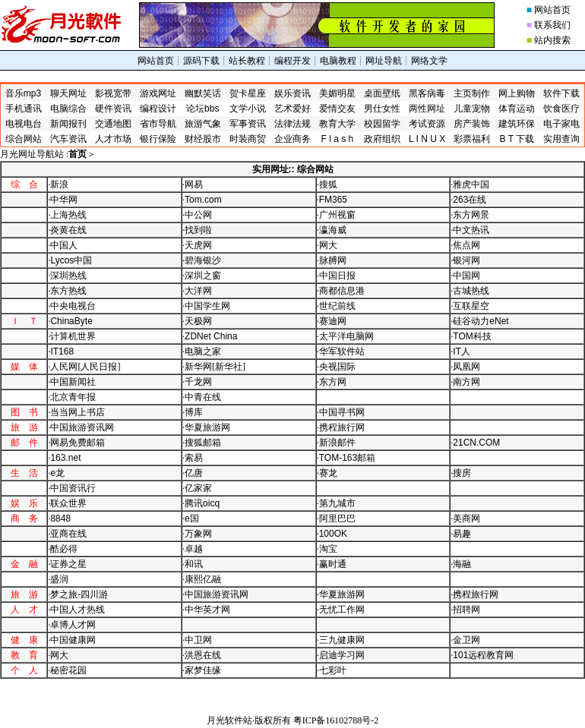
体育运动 (517, 109)
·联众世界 (67, 503)
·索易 (193, 458)
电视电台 (24, 124)
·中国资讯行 (72, 488)
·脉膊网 (332, 260)
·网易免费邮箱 (76, 443)
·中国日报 (336, 276)
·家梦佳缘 (202, 670)
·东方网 (332, 382)
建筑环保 (517, 124)
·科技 (471, 336)
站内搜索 (552, 40)
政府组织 (382, 139)
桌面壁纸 (382, 93)
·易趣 (461, 534)
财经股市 (203, 139)
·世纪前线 (336, 306)
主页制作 (472, 93)
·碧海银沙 (202, 260)
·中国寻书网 (341, 412)
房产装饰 (472, 124)
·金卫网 (465, 640)
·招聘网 (465, 610)
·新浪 (58, 184)
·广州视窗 (336, 215)
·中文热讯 (470, 230)
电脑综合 (68, 109)
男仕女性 (382, 109)
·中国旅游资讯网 (81, 427)
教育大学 (337, 124)
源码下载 (201, 61)
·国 (191, 518)
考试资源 (427, 124)
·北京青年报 (72, 397)
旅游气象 (203, 124)
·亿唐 (193, 473)
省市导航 (158, 124)
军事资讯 (248, 124)
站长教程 (247, 61)
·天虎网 (197, 245)
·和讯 (193, 564)
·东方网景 (470, 215)
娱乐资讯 (292, 93)
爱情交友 (337, 109)
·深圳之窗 (202, 276)
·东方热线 (67, 291)
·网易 (193, 184)
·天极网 (197, 321)
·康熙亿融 (202, 579)
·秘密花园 (67, 670)
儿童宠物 (472, 109)
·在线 (468, 200)
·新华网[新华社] (214, 367)
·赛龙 (327, 473)
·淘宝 (327, 549)
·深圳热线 (67, 276)
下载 (517, 139)
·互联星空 (470, 306)
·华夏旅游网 (206, 427)
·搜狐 (327, 184)
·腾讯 (201, 503)
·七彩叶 (332, 670)
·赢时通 (332, 564)
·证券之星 (67, 564)
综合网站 (24, 139)
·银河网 (465, 260)
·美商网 (465, 518)
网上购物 (517, 93)
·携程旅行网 (341, 427)
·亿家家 (197, 488)
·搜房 (461, 473)
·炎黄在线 (67, 230)
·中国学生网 (206, 306)
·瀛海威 (332, 230)
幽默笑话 (203, 93)
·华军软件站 (341, 351)
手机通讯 (24, 109)
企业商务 (292, 139)
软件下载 (561, 93)
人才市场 (113, 139)
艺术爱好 (292, 109)
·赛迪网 (332, 321)
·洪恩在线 (202, 655)
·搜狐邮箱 (202, 443)
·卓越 (193, 549)
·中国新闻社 (72, 382)
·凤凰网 (465, 367)
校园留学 (382, 124)
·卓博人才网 (72, 625)
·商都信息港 (341, 291)
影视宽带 (113, 93)
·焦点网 (465, 245)
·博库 (193, 412)
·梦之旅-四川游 (78, 594)
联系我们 (552, 25)
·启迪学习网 (341, 655)
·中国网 (465, 276)
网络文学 (429, 61)
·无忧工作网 (341, 610)
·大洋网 (197, 291)
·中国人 (63, 245)
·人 (460, 351)
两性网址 (427, 109)
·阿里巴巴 (336, 518)
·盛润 (58, 579)
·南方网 (465, 382)
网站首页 (552, 10)
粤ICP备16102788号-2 (336, 720)
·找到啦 (197, 230)
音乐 (23, 93)
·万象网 (197, 534)
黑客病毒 (427, 93)
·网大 (327, 245)
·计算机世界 (72, 336)
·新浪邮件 (336, 443)
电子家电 (561, 124)
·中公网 (197, 215)
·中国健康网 (72, 640)
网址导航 (384, 61)
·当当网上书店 (76, 412)
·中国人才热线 (76, 610)
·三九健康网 (341, 640)
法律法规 (292, 124)
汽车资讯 (68, 139)
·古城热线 (470, 291)
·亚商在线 (67, 534)
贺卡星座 (248, 93)
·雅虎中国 (470, 184)
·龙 (56, 473)
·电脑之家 (202, 351)
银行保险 (158, 139)
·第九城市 (336, 503)
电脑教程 (338, 61)
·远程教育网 (482, 655)
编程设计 (158, 109)
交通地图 (113, 124)
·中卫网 (197, 640)
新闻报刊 (68, 124)
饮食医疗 (561, 109)
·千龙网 (197, 382)
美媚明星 (337, 93)
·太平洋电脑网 (345, 336)
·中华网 (63, 200)
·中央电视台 (72, 306)
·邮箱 (346, 458)
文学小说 (248, 109)
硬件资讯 (113, 109)
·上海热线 (67, 215)
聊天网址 (68, 93)
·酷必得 (63, 549)
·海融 (461, 564)
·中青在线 (202, 397)
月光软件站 (229, 720)
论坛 (202, 109)
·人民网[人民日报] (84, 367)
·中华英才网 (206, 610)
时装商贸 (248, 139)
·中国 (70, 260)
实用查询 (561, 139)
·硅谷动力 (479, 321)
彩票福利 (472, 139)
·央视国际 (336, 367)
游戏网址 (158, 93)
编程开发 (292, 61)
